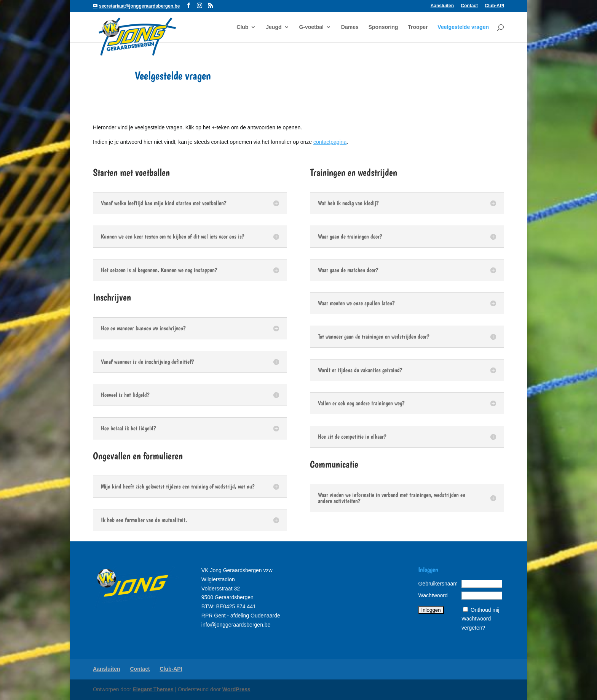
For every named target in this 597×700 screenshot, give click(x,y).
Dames (350, 27)
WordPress (236, 689)
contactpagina (330, 142)
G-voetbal (311, 27)
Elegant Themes (153, 689)
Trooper (418, 27)
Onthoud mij (485, 610)
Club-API (494, 6)
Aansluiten (442, 6)
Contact (469, 6)
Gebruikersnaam (438, 584)
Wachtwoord (433, 595)
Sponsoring (383, 27)
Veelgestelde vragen (463, 27)
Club (242, 27)
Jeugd (274, 27)
